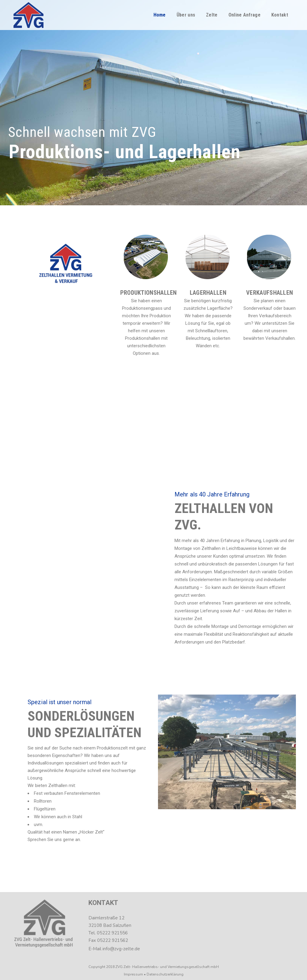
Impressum (133, 974)
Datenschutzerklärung (165, 974)
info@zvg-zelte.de (121, 949)
